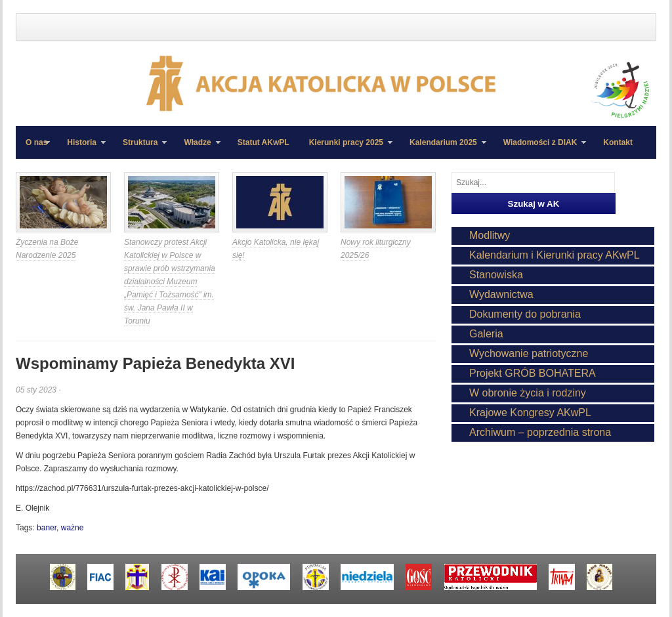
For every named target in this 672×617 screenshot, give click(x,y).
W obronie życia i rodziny (528, 393)
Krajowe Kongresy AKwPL (530, 413)
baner (47, 528)
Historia (81, 148)
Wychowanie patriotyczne (529, 353)
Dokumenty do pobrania (525, 314)
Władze (197, 148)
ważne (73, 528)
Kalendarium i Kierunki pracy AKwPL (555, 255)
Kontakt (618, 142)
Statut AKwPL (263, 142)
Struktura (140, 148)
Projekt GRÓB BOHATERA (533, 373)
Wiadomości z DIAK (540, 148)
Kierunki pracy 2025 (346, 148)
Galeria (486, 334)
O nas (36, 142)
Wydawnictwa (501, 294)
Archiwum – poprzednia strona (540, 432)
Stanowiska (496, 275)
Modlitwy (490, 235)
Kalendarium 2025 (443, 148)
